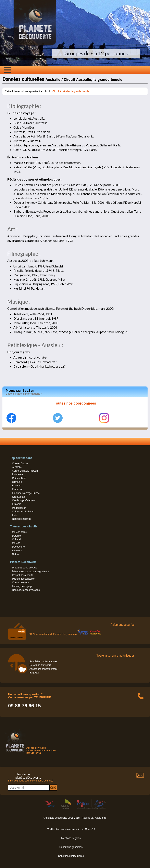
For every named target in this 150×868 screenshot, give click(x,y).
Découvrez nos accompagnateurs (30, 571)
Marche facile (19, 532)
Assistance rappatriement (43, 669)
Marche (16, 543)
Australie (17, 467)
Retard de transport (40, 665)
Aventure (17, 551)
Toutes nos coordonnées (75, 403)
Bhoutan (17, 486)
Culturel (16, 539)
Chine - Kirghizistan (23, 512)
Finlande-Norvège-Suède (26, 493)
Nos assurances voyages (26, 590)
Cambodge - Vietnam (24, 500)
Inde (14, 515)
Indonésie (17, 474)
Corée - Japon (20, 463)
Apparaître (101, 818)
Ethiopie (16, 504)
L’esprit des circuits (22, 575)
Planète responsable (23, 579)
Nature (16, 554)
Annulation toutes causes (43, 661)
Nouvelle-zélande (22, 519)
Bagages (34, 673)
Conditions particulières (71, 856)
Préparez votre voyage (24, 568)
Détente (16, 536)
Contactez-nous (21, 582)
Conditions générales (71, 847)
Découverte (18, 547)
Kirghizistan (18, 497)
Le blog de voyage (22, 586)
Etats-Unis (18, 489)
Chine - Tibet (19, 478)
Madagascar (19, 508)
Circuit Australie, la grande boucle (71, 91)
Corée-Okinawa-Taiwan (25, 471)
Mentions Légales (71, 838)
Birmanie (17, 482)
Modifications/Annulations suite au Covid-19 (71, 829)
